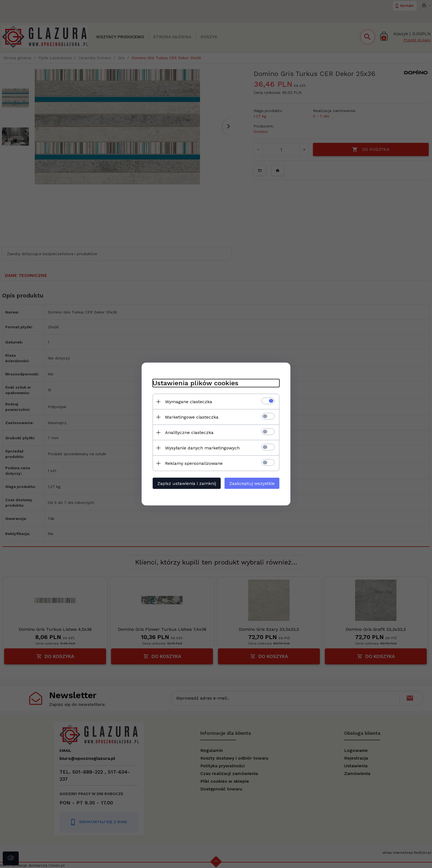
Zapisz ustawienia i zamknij (187, 483)
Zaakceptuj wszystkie (252, 483)
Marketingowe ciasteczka (192, 417)
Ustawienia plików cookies (195, 383)
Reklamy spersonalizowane (194, 463)
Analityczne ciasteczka (189, 432)
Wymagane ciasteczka (189, 402)
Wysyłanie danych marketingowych (202, 448)
